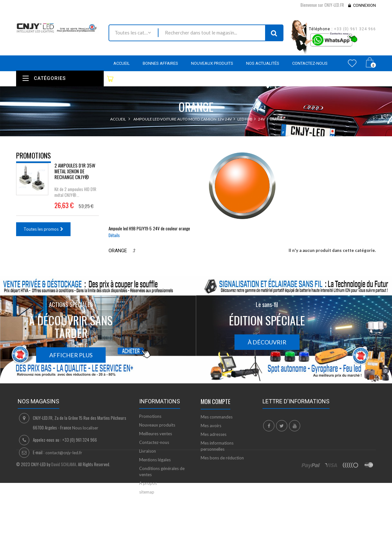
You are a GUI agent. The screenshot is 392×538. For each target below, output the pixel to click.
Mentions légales (155, 460)
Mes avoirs (211, 426)
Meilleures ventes (156, 434)
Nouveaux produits (157, 425)
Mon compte (215, 401)
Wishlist (352, 63)
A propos (148, 483)
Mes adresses (214, 434)
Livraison (148, 451)
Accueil (118, 119)
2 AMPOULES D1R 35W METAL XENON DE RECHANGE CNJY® (75, 176)
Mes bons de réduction (222, 458)
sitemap (147, 492)
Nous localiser (85, 428)
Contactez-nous (154, 442)
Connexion (364, 5)
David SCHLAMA (64, 528)
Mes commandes (217, 417)
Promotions (33, 155)
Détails (114, 235)
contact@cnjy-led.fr (64, 453)
